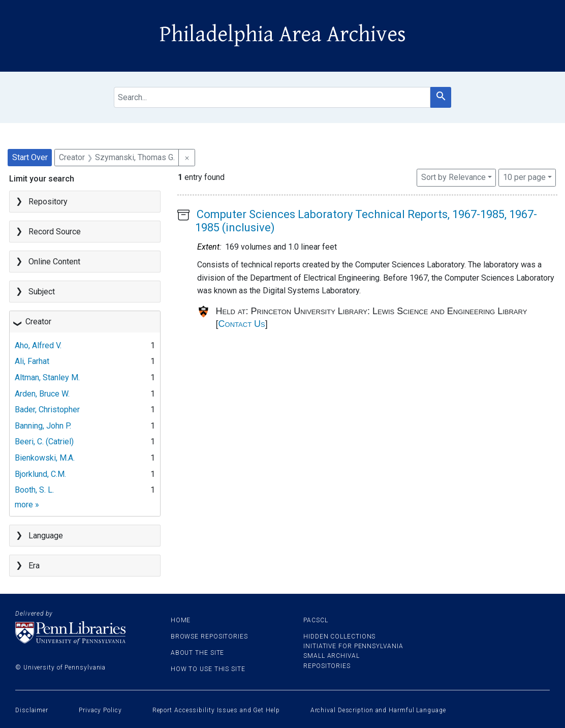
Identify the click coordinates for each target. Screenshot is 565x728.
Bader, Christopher (47, 409)
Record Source (55, 232)
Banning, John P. (43, 426)
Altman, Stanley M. (47, 377)
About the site (198, 653)
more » (27, 505)
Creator (38, 322)
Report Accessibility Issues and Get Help (216, 710)
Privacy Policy (100, 710)
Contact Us (242, 324)
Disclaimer (32, 710)
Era (34, 566)
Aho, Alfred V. (38, 345)
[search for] (272, 97)
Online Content (54, 262)
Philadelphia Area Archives (283, 35)
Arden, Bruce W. (42, 394)
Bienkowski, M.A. (45, 458)
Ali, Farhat (32, 361)
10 (524, 176)
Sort (453, 177)
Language (46, 536)
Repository (48, 202)
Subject (42, 292)
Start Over (30, 157)
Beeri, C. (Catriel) (44, 442)
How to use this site (208, 669)
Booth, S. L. (34, 490)
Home (181, 620)
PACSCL (316, 620)
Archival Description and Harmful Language (378, 710)
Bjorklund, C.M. (40, 474)
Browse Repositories (209, 636)
